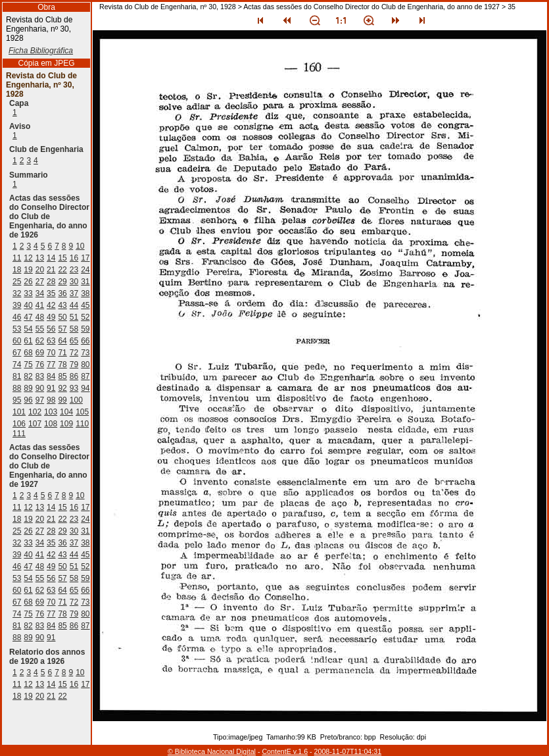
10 (80, 246)
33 (28, 293)
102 (35, 412)
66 (85, 341)
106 (19, 424)
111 (19, 434)
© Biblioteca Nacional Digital (212, 751)
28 (51, 282)
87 (85, 376)
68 (28, 353)
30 (74, 282)
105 (82, 412)
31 (85, 282)
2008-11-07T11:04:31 (348, 751)
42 (51, 305)
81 (17, 376)
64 (62, 341)
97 (40, 400)
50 (62, 317)
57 (62, 329)
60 (17, 341)
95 (17, 400)
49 (51, 317)
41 (40, 305)
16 (74, 258)
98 (51, 400)
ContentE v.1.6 (285, 751)
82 (28, 376)
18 (17, 270)
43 (62, 305)
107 (35, 424)
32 (17, 293)
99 (62, 400)
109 (66, 424)
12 (28, 258)
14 (51, 258)
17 (85, 258)
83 (40, 376)
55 (40, 329)
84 (51, 376)
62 (40, 341)
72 (74, 353)
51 (74, 317)
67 (17, 353)
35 (51, 293)
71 (62, 353)
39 (17, 305)
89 (28, 388)
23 (74, 270)
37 (74, 293)
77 (51, 365)
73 (85, 353)
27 (40, 282)
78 (62, 365)
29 (62, 282)
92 (62, 388)
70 (51, 353)
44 (74, 305)
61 (28, 341)
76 (40, 365)
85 (62, 376)
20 (40, 270)
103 (51, 412)
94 (85, 388)
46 (17, 317)
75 (28, 365)
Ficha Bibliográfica (41, 51)
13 (40, 258)
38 (85, 293)
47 (28, 317)
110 (82, 424)
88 (17, 388)
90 (40, 388)
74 (17, 365)
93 (74, 388)
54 (28, 329)
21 (51, 270)
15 (62, 258)
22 (62, 270)
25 (17, 282)
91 (51, 388)
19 (28, 270)
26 (28, 282)
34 (40, 293)
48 (40, 317)
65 (74, 341)
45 (85, 305)
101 (19, 412)
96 (28, 400)
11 (17, 258)
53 (17, 329)
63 (51, 341)
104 (66, 412)
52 (85, 317)
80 (85, 365)
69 (40, 353)
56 (51, 329)
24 (85, 270)
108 (51, 424)
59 (85, 329)
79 (74, 365)
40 (28, 305)
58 (74, 329)
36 (62, 293)
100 (76, 400)
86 (74, 376)
